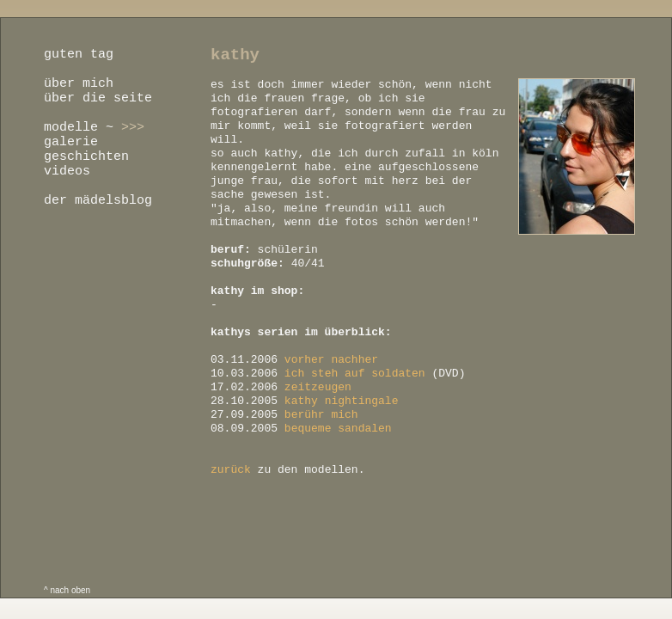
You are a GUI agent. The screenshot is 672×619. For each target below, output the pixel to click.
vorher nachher (331, 360)
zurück (231, 470)
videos (67, 172)
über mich (79, 84)
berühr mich (321, 415)
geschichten (86, 157)
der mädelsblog (98, 201)
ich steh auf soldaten (355, 374)
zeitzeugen (318, 387)
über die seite (98, 98)
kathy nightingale (342, 401)
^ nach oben (67, 590)
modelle (71, 128)
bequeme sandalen (338, 429)
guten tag (79, 55)
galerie (71, 142)
